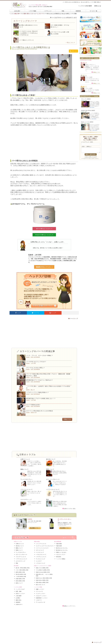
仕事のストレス (25, 459)
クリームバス (39, 591)
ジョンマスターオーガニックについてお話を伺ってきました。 (92, 80)
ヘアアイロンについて (53, 489)
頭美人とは (98, 6)
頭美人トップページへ (69, 606)
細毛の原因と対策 (20, 572)
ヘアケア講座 (33, 11)
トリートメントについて (42, 548)
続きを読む (92, 107)
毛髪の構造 (59, 544)
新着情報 (78, 11)
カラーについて (40, 550)
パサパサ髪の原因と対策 (22, 570)
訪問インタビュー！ (91, 65)
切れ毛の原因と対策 (21, 574)
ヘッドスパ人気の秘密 (85, 6)
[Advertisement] (44, 143)
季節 (47, 500)
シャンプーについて (41, 544)
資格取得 (18, 602)
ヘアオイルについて (41, 555)
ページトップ (73, 319)
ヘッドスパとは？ (20, 589)
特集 (63, 11)
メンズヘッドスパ (40, 594)
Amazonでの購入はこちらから (44, 235)
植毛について (19, 583)
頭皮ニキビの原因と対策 (42, 568)
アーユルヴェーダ (40, 602)
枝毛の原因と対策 (20, 581)
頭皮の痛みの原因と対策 (42, 582)
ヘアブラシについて (41, 557)
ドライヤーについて (27, 489)
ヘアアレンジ (48, 11)
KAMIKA (30, 519)
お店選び (18, 598)
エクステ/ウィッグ (26, 500)
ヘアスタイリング (40, 563)
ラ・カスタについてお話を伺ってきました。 (92, 91)
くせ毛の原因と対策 (21, 577)
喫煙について (50, 469)
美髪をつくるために (61, 552)
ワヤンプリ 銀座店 (86, 99)
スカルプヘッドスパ (41, 596)
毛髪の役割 (59, 546)
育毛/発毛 (58, 557)
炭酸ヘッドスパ (40, 589)
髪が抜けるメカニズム (62, 550)
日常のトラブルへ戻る (69, 509)
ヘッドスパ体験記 (60, 559)
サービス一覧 (94, 11)
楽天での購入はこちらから (44, 229)
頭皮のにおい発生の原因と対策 (44, 578)
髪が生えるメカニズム (62, 548)
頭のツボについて (40, 585)
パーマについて (40, 552)
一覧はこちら (70, 43)
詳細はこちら (96, 72)
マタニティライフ (60, 555)
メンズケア (39, 561)
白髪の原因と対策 (20, 579)
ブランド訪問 (89, 77)
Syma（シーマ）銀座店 (87, 122)
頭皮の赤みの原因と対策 (42, 580)
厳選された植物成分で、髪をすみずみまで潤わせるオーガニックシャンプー (65, 524)
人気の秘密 (18, 596)
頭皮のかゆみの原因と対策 (42, 572)
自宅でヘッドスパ (20, 594)
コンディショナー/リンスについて (44, 546)
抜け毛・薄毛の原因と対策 (22, 568)
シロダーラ (39, 600)
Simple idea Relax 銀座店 (88, 110)
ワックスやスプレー (27, 479)
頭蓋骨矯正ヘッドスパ (41, 598)
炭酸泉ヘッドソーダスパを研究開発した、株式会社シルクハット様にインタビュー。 (92, 69)
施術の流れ (18, 600)
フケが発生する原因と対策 (42, 570)
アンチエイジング (40, 559)
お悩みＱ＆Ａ (19, 604)
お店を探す (17, 11)
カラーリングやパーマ (53, 479)
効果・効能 (18, 591)
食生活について (51, 459)
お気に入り (73, 51)
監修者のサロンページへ (44, 267)
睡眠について (25, 469)
